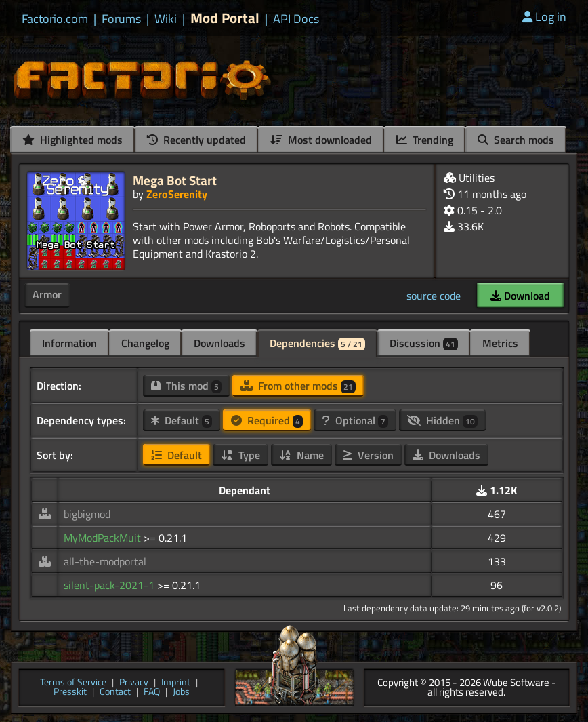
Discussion (424, 343)
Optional (355, 420)
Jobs (181, 693)
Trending (425, 140)
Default (182, 420)
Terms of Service (73, 683)
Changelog (145, 343)
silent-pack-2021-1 (110, 585)
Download (520, 296)
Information (69, 343)
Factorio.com (55, 19)
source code (434, 296)
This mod (186, 386)
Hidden (442, 420)
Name (301, 455)
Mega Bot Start (175, 180)
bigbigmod (87, 514)
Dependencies (317, 343)
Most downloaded (321, 140)
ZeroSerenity (177, 194)
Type (240, 455)
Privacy (134, 683)
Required (267, 420)
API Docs (296, 19)
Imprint (176, 683)
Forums (121, 19)
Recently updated (196, 140)
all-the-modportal (105, 561)
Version (368, 455)
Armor (47, 294)
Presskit (70, 693)
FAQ (152, 693)
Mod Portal (225, 18)
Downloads (219, 343)
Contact (115, 693)
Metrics (500, 343)
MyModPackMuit (104, 538)
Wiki (166, 19)
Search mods (516, 140)
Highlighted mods (72, 140)
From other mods (298, 386)
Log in (544, 17)
